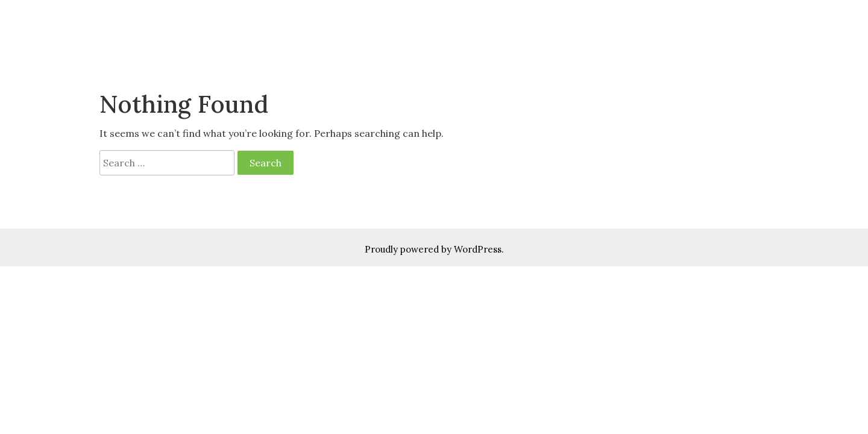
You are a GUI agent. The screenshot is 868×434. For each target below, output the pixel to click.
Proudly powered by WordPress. (434, 249)
